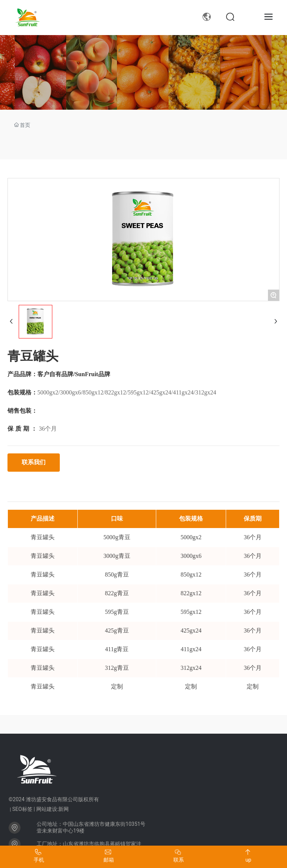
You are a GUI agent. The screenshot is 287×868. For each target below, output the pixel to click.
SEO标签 (22, 809)
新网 (64, 809)
